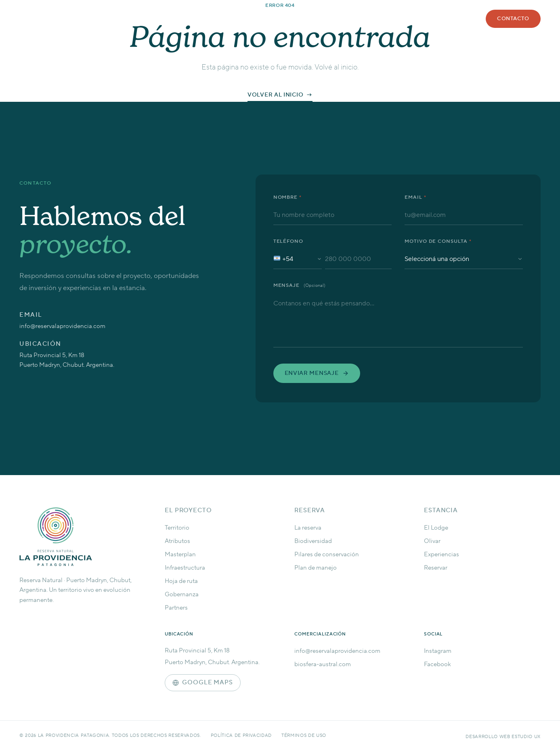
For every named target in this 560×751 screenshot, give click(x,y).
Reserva (282, 16)
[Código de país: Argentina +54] (298, 259)
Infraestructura (185, 568)
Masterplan (180, 554)
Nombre (288, 197)
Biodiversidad (313, 541)
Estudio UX (526, 737)
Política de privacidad (241, 736)
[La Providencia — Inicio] (76, 537)
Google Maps (203, 683)
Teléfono (288, 241)
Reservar (436, 568)
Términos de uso (304, 736)
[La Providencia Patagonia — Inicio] (120, 40)
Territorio (177, 528)
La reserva (308, 528)
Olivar (432, 541)
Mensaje (300, 285)
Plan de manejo (316, 568)
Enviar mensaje (317, 373)
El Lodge (436, 528)
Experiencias (441, 554)
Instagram (438, 651)
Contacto (513, 19)
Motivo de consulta (438, 241)
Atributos (177, 541)
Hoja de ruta (181, 581)
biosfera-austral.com (323, 664)
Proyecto (238, 16)
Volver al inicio (275, 95)
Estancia (324, 16)
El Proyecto (188, 510)
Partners (176, 608)
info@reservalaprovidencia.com (62, 326)
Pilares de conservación (327, 554)
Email (415, 197)
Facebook (437, 664)
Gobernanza (182, 594)
